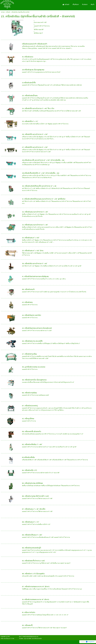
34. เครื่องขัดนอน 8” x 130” (31, 238)
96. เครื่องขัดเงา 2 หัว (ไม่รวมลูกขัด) (33, 574)
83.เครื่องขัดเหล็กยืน (28, 457)
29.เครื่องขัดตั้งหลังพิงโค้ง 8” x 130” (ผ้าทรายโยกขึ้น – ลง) (41, 173)
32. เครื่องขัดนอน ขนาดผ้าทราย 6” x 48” (35, 212)
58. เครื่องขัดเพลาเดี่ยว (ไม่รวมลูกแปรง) (34, 380)
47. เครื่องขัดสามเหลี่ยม (29, 354)
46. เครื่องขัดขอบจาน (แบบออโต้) (32, 341)
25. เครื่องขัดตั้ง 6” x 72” (30, 121)
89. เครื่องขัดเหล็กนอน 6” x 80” (32, 535)
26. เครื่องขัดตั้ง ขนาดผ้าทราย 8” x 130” (35, 134)
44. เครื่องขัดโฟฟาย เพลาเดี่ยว (31, 315)
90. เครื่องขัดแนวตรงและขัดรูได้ (31, 548)
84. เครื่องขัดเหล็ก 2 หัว (29, 470)
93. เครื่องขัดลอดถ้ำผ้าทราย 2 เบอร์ (33, 561)
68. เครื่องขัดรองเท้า (28, 289)
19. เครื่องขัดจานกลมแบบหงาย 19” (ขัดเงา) (36, 600)
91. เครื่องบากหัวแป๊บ (29, 612)
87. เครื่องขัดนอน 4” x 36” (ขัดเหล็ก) (34, 509)
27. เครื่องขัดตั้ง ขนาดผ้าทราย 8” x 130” (35, 147)
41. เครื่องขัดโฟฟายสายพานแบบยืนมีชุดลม (35, 277)
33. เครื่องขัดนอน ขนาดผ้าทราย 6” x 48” (35, 225)
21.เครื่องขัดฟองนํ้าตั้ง (29, 83)
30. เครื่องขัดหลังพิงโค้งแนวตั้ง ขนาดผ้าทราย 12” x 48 (39, 186)
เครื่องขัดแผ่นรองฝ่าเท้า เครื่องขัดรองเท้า (35, 44)
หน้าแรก (3, 12)
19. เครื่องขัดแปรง (28, 57)
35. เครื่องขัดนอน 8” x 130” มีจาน (33, 251)
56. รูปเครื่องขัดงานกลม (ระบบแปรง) (34, 367)
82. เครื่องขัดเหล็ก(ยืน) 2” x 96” (32, 445)
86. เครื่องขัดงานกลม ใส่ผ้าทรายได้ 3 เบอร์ (35, 496)
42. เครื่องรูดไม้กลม (28, 419)
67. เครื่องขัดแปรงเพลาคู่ (30, 406)
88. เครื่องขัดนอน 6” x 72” (31, 522)
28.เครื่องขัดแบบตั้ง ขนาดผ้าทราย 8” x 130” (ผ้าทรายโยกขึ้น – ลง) (43, 160)
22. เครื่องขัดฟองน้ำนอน (30, 96)
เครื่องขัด (8, 12)
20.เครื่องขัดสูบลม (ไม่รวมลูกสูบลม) (33, 70)
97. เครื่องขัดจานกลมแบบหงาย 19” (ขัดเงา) (36, 587)
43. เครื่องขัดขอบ (27, 302)
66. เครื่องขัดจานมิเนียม (29, 393)
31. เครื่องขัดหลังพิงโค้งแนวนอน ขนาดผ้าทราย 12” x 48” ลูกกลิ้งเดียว (44, 199)
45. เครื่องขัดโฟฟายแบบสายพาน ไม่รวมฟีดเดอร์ (37, 328)
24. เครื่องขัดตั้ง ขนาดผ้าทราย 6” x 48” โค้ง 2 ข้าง (38, 109)
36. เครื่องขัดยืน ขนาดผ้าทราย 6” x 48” (35, 264)
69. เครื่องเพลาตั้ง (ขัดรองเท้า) (32, 432)
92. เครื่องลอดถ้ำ (27, 625)
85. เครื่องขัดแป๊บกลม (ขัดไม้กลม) (32, 483)
